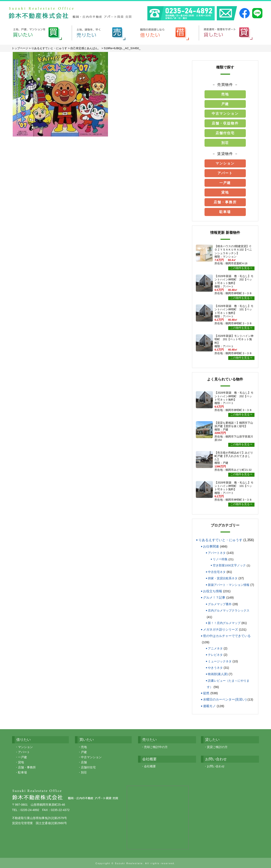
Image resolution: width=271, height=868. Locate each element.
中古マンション (225, 112)
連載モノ (209, 705)
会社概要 (150, 765)
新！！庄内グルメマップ (224, 622)
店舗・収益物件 (225, 122)
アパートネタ (217, 552)
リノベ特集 (220, 558)
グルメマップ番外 (220, 603)
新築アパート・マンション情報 (229, 584)
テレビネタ (215, 654)
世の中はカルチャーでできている (227, 635)
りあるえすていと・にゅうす (220, 539)
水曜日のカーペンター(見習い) (225, 698)
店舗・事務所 (225, 201)
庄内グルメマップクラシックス (229, 609)
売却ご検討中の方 (156, 746)
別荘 (225, 142)
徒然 (206, 692)
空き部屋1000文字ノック (229, 564)
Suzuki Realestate (129, 862)
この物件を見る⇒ (241, 267)
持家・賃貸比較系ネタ (223, 577)
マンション (225, 162)
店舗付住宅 (225, 132)
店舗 (84, 761)
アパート (225, 172)
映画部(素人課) (218, 673)
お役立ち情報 (213, 590)
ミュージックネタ (220, 660)
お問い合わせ (216, 765)
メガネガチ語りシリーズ (221, 628)
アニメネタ (215, 647)
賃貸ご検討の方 (217, 746)
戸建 (225, 103)
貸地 (225, 191)
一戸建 (225, 182)
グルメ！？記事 (214, 596)
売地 (225, 93)
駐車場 (225, 211)
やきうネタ (215, 667)
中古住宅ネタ (217, 571)
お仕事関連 (211, 545)
